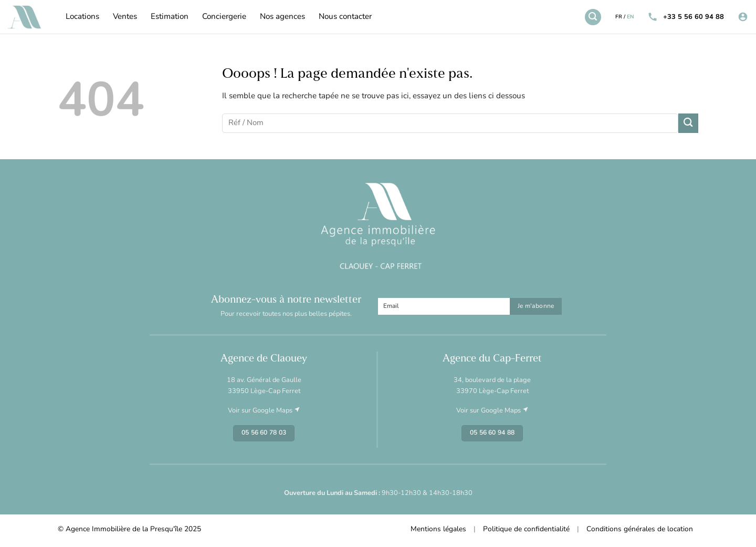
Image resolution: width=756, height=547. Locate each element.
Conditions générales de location (640, 529)
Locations (82, 17)
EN (630, 17)
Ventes (125, 17)
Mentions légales (438, 529)
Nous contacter (345, 17)
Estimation (170, 17)
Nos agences (282, 17)
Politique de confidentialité (526, 529)
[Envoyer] (688, 123)
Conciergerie (224, 17)
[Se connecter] (743, 17)
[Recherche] (593, 17)
